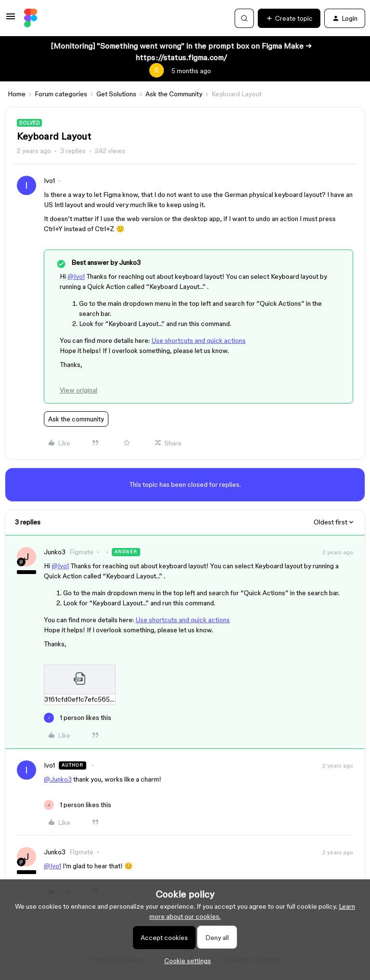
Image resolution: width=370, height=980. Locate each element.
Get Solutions (116, 94)
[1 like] (78, 718)
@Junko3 (58, 779)
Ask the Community (174, 94)
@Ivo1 (76, 276)
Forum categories (61, 94)
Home (17, 94)
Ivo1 (49, 181)
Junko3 (55, 552)
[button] (11, 20)
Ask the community (76, 419)
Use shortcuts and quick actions (198, 340)
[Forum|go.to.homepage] (31, 18)
